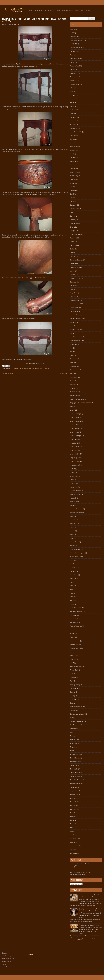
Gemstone (73, 282)
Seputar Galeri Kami (8, 959)
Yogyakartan (74, 853)
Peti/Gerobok (74, 622)
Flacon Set (73, 238)
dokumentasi (74, 223)
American (73, 70)
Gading (72, 249)
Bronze (72, 150)
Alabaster (73, 51)
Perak (72, 604)
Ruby (72, 681)
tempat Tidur (74, 791)
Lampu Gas (74, 439)
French (72, 242)
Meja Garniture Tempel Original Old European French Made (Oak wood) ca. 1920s (35, 20)
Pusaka (72, 655)
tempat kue (74, 765)
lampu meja (74, 458)
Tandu (72, 736)
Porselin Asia (74, 644)
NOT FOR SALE (75, 557)
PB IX (72, 586)
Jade (71, 333)
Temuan (73, 798)
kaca (71, 348)
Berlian (72, 110)
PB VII (72, 593)
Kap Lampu (74, 359)
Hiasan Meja (74, 308)
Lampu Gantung (75, 414)
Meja (37, 369)
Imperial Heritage (26, 369)
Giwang (72, 289)
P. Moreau (73, 571)
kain (71, 352)
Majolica (73, 502)
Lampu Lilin (74, 450)
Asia (71, 92)
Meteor (72, 531)
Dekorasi (73, 205)
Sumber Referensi (68, 10)
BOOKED (73, 124)
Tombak (73, 813)
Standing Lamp (75, 725)
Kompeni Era (74, 395)
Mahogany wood (75, 494)
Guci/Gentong (74, 300)
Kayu (33, 369)
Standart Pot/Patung (76, 721)
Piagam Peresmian (76, 626)
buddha (72, 157)
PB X (72, 597)
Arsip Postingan (7, 961)
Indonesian (73, 322)
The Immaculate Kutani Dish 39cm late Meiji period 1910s (90, 896)
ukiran (72, 831)
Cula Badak (74, 190)
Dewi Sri (73, 216)
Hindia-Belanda (75, 311)
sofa (71, 718)
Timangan (73, 809)
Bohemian (73, 117)
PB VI (72, 589)
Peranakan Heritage (76, 611)
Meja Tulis (73, 524)
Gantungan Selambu (76, 260)
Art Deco (73, 81)
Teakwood (73, 743)
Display (72, 220)
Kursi (72, 406)
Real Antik (73, 659)
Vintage (72, 849)
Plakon (72, 637)
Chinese (73, 179)
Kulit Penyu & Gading (77, 399)
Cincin (72, 183)
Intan (72, 326)
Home (31, 10)
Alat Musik (73, 55)
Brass (72, 143)
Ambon (72, 62)
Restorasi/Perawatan (76, 666)
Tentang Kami (39, 10)
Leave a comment (44, 369)
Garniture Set (17, 369)
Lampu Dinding (75, 428)
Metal (72, 527)
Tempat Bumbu (75, 758)
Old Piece (73, 564)
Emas (72, 227)
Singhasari (73, 699)
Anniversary (74, 73)
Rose (72, 674)
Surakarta (73, 729)
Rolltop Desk (74, 670)
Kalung (72, 355)
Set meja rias (74, 688)
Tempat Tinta (74, 795)
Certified (73, 168)
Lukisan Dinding (75, 491)
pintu (72, 630)
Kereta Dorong (75, 370)
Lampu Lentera (75, 447)
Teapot (72, 747)
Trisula (72, 824)
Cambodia (73, 161)
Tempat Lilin (74, 769)
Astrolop (73, 95)
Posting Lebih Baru (8, 373)
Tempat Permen (75, 784)
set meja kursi (74, 685)
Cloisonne (73, 187)
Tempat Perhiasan (76, 780)
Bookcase (73, 121)
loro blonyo (74, 487)
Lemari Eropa (74, 476)
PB (71, 582)
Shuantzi (73, 692)
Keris (72, 373)
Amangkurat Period (76, 59)
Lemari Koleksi (50, 10)
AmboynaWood (75, 66)
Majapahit (73, 498)
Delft (72, 212)
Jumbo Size (74, 344)
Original (73, 568)
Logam (72, 483)
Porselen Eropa (75, 641)
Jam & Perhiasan (75, 337)
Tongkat (73, 816)
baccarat (73, 99)
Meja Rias (73, 520)
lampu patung (74, 465)
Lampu (72, 410)
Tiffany (72, 805)
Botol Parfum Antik (76, 132)
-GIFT (72, 33)
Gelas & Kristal (75, 278)
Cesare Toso (74, 172)
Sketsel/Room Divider (77, 707)
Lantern (72, 469)
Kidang (72, 381)
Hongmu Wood (75, 315)
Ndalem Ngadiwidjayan (77, 553)
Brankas (72, 139)
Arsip (58, 10)
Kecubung (73, 366)
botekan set (74, 128)
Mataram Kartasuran (76, 509)
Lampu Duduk (74, 432)
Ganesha (73, 256)
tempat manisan (75, 773)
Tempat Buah (74, 754)
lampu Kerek (74, 443)
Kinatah (72, 388)
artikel (72, 88)
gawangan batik (75, 267)
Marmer (73, 505)
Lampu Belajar (75, 417)
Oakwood (73, 560)
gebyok (72, 271)
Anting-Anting (74, 77)
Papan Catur (74, 575)
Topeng (72, 820)
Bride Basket (74, 146)
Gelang (72, 275)
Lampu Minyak (75, 461)
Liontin (72, 480)
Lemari (72, 472)
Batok (72, 106)
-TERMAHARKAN (75, 48)
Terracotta (73, 802)
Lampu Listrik (74, 454)
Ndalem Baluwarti (76, 549)
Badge (72, 102)
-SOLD (11, 369)
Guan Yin (73, 297)
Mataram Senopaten (76, 513)
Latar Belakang (7, 956)
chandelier (73, 176)
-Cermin (73, 29)
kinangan (73, 384)
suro (71, 732)
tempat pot (74, 787)
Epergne (73, 231)
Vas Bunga (73, 838)
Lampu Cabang (75, 425)
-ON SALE (73, 37)
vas (71, 835)
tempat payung (75, 776)
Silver (72, 696)
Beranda (5, 953)
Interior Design (75, 329)
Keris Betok (74, 377)
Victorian (73, 842)
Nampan (73, 546)
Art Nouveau (74, 84)
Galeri (72, 253)
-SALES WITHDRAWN (77, 40)
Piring (72, 633)
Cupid (72, 194)
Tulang (72, 827)
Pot (71, 652)
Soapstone (73, 710)
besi (71, 113)
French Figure (74, 245)
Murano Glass (74, 542)
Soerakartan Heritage (77, 714)
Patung (72, 579)
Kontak (88, 10)
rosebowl (73, 677)
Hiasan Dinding (75, 304)
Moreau (72, 535)
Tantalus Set (74, 740)
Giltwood (73, 286)
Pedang (72, 600)
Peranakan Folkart (76, 608)
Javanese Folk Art (76, 340)
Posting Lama (63, 373)
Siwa (72, 703)
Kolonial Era (74, 392)
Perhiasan (73, 615)
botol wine (73, 135)
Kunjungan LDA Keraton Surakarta (81, 403)
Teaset (72, 751)
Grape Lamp (74, 293)
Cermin (72, 165)
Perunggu (73, 619)
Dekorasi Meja (75, 209)
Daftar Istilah (79, 10)
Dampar (73, 201)
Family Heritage (75, 234)
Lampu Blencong (75, 421)
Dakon (72, 198)
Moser (72, 538)
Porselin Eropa (75, 648)
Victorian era (74, 846)
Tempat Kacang (75, 762)
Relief (72, 663)
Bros (71, 154)
